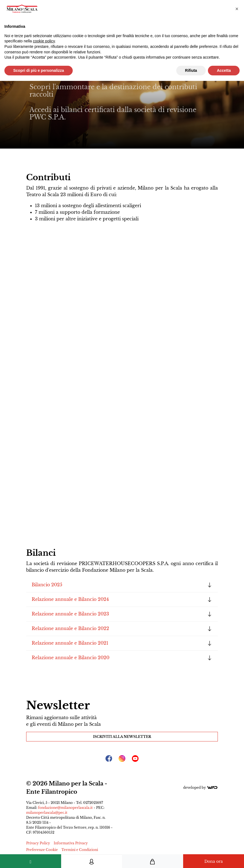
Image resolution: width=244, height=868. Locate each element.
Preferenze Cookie (42, 850)
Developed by (200, 788)
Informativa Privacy (71, 843)
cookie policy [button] (44, 41)
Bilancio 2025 (47, 585)
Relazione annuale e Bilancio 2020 (71, 658)
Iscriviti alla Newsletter (122, 737)
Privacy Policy (38, 843)
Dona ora (214, 861)
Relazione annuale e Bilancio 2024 (70, 599)
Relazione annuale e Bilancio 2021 (70, 643)
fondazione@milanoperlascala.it (65, 808)
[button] (237, 9)
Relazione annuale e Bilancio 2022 (70, 628)
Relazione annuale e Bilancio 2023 (70, 614)
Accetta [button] (224, 70)
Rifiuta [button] (191, 70)
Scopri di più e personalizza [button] (39, 70)
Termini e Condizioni (80, 850)
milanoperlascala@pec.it (47, 813)
